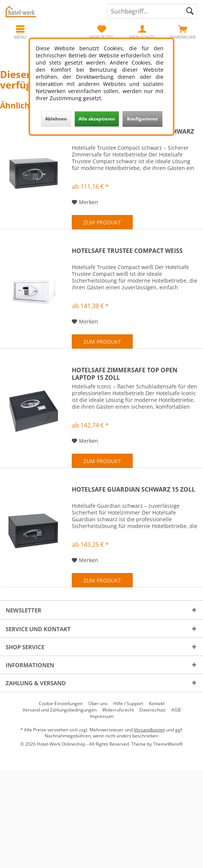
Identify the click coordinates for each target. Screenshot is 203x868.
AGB (176, 710)
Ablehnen (56, 119)
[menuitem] (183, 32)
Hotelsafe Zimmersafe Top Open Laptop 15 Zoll (125, 374)
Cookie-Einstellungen (61, 704)
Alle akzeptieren (97, 119)
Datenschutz (153, 710)
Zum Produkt (102, 222)
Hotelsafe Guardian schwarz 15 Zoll (133, 490)
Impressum (102, 716)
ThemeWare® (168, 744)
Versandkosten (149, 730)
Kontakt (157, 704)
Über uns (98, 704)
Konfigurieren (142, 119)
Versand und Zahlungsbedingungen (60, 710)
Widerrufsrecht (118, 710)
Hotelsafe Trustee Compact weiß (127, 251)
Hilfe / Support (128, 704)
